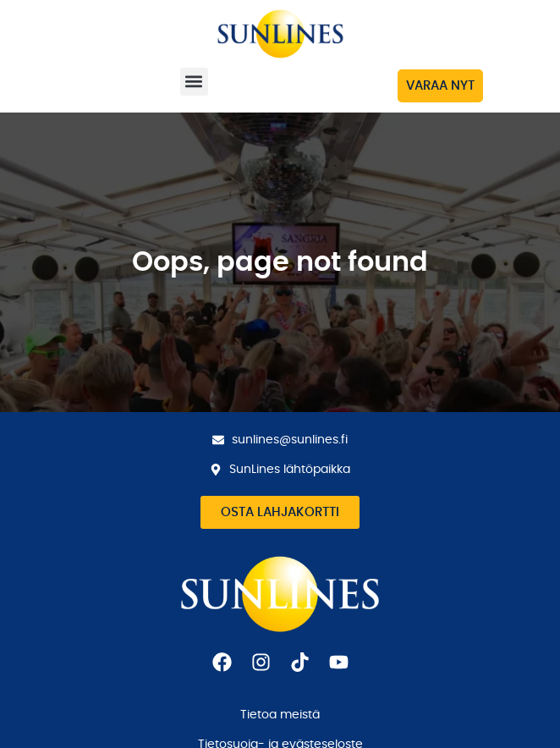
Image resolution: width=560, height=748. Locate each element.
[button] (194, 82)
